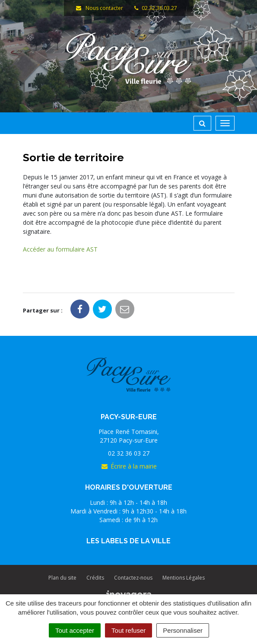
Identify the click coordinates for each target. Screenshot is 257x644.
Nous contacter (99, 8)
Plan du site (62, 578)
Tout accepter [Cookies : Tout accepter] (75, 630)
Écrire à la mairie (129, 466)
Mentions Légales (184, 578)
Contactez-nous (133, 578)
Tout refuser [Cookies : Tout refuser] (128, 630)
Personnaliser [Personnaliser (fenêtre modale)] (183, 630)
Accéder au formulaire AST (60, 249)
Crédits (95, 578)
